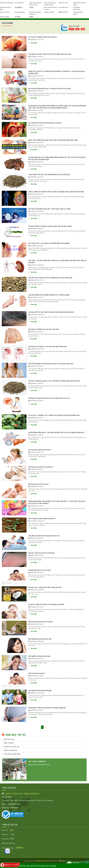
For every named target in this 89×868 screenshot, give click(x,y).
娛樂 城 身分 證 (63, 12)
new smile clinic (19, 3)
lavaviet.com (42, 861)
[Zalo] (7, 851)
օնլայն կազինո (20, 12)
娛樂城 (31, 17)
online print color (63, 3)
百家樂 (31, 7)
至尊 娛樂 (17, 17)
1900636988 (14, 808)
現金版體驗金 (19, 7)
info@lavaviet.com (14, 804)
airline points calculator (7, 3)
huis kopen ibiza (63, 7)
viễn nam (62, 861)
